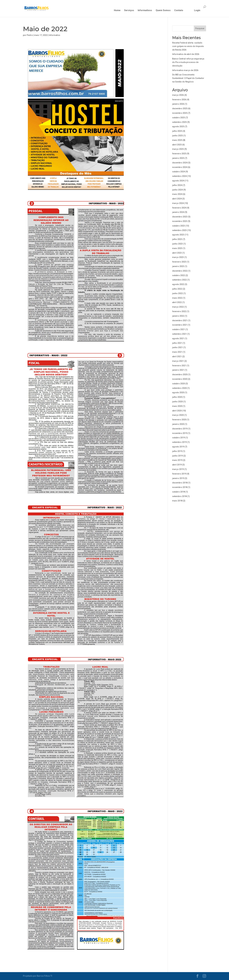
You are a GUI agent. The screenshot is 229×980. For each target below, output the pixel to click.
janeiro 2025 (178, 158)
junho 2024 (177, 190)
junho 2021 (177, 347)
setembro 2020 (179, 388)
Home (117, 11)
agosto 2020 (178, 392)
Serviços (129, 11)
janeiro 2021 (178, 370)
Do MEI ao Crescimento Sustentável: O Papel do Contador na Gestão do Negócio (188, 78)
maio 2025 (177, 140)
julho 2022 (177, 289)
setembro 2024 (179, 176)
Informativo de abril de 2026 (186, 54)
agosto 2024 (178, 181)
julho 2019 (177, 451)
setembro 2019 (179, 442)
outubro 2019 (179, 438)
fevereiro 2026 (179, 100)
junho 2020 (177, 402)
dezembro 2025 (180, 108)
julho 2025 (177, 131)
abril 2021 (177, 356)
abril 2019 (177, 465)
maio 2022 (177, 298)
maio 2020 (177, 406)
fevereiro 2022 (179, 311)
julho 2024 (177, 185)
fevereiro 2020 (179, 420)
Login (197, 11)
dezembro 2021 (180, 320)
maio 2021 (177, 352)
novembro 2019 (180, 433)
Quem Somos (163, 11)
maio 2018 (177, 501)
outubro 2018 (179, 492)
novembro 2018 (180, 487)
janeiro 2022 (178, 316)
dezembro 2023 (180, 217)
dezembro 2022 (180, 271)
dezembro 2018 (180, 483)
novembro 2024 (180, 167)
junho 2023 (177, 244)
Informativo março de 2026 (185, 70)
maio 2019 (177, 460)
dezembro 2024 (180, 163)
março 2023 (178, 257)
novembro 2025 (180, 113)
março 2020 (178, 415)
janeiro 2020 (178, 424)
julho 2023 (177, 239)
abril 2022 (177, 302)
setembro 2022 (179, 280)
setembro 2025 (179, 122)
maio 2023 (177, 248)
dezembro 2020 (180, 374)
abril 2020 (177, 411)
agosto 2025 (178, 126)
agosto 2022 (178, 284)
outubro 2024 (179, 172)
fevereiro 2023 (179, 262)
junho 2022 (177, 293)
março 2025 (178, 149)
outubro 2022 (179, 275)
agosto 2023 (178, 235)
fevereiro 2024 (179, 208)
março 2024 (178, 203)
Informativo (55, 35)
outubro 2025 (179, 118)
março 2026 (178, 95)
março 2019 (178, 469)
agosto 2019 (178, 447)
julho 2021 (177, 343)
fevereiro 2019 (179, 474)
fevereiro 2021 (179, 366)
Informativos (145, 11)
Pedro (30, 35)
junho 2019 (177, 456)
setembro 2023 (179, 230)
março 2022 (178, 307)
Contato (179, 11)
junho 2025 (177, 136)
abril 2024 (177, 199)
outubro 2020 (179, 384)
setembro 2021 (179, 334)
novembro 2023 (180, 221)
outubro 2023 (179, 226)
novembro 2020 (180, 379)
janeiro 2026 (178, 104)
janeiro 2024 (178, 212)
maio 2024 (177, 194)
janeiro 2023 (178, 266)
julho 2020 (177, 397)
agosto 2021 (178, 338)
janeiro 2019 (178, 478)
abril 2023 (177, 253)
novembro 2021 (180, 325)
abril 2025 (177, 145)
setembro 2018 (179, 496)
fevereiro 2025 (179, 154)
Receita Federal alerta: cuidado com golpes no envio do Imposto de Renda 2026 (188, 46)
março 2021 (178, 361)
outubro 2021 (179, 329)
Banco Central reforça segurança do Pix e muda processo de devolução (188, 62)
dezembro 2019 (180, 429)
